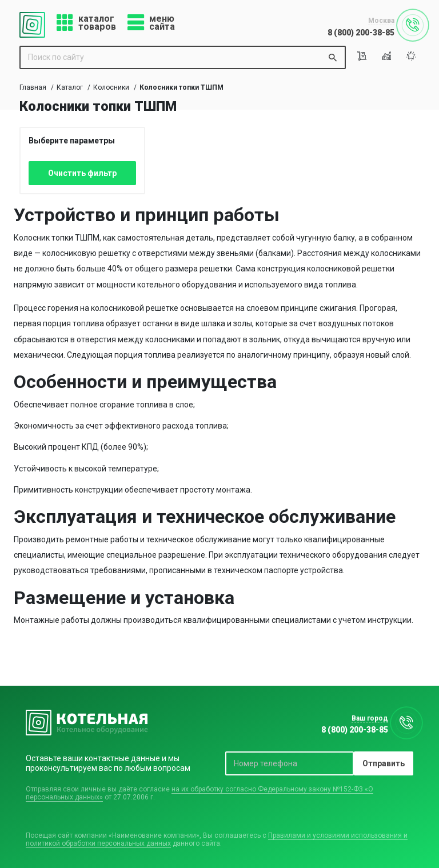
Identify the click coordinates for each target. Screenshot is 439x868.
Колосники (111, 87)
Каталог (70, 87)
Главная (33, 87)
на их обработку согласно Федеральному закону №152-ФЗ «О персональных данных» (199, 793)
